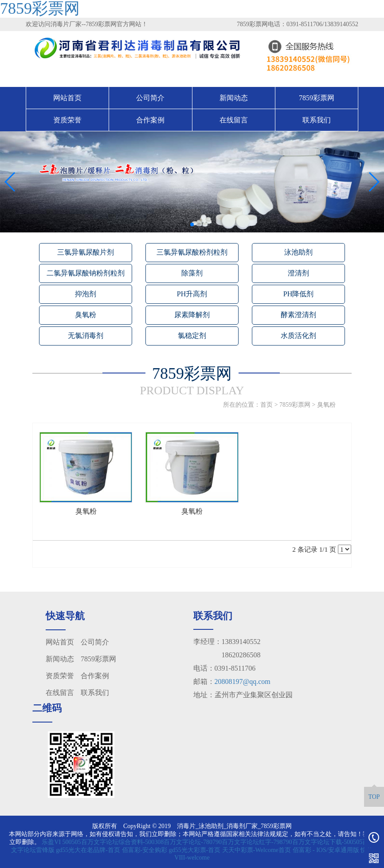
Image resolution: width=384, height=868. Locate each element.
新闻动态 (234, 98)
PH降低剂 (298, 294)
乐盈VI (51, 842)
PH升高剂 (192, 294)
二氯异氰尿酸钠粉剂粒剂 (86, 273)
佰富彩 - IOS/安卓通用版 (326, 850)
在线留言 (234, 120)
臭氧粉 (86, 315)
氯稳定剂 (192, 336)
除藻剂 (192, 273)
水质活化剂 (298, 336)
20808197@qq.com (243, 681)
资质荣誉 (67, 120)
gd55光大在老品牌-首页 (88, 850)
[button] (185, 224)
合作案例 (150, 120)
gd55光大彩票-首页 (195, 850)
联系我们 (317, 120)
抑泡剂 (86, 294)
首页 (266, 405)
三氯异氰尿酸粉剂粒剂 (192, 252)
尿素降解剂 (192, 315)
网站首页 (67, 98)
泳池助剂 (298, 252)
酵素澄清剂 (298, 315)
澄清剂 (298, 273)
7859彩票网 (317, 98)
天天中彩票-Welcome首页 (257, 850)
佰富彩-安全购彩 (145, 850)
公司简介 (150, 98)
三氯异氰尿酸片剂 (86, 252)
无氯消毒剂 (86, 336)
